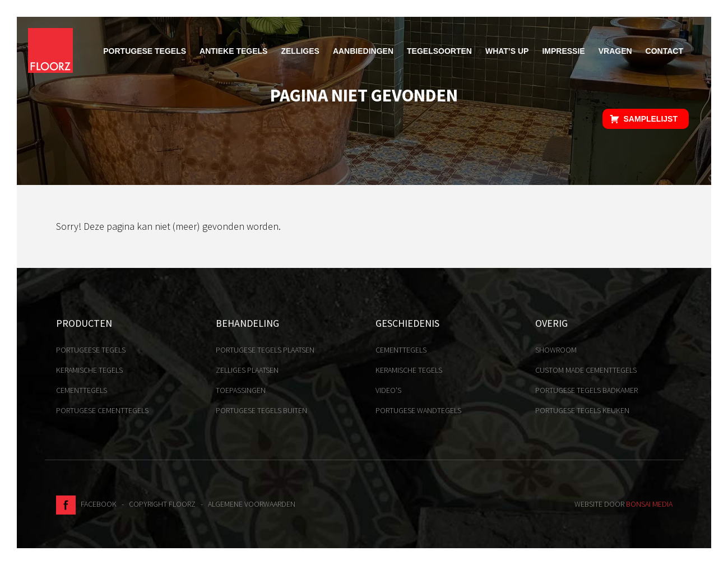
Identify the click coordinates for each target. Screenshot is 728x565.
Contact (664, 51)
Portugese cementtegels (102, 410)
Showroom (556, 350)
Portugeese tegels (91, 350)
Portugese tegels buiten (261, 410)
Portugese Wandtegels (418, 410)
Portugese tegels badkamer (586, 390)
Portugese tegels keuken (582, 410)
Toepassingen (241, 390)
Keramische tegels (89, 370)
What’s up (507, 51)
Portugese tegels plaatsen (265, 350)
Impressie (563, 51)
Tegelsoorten (439, 51)
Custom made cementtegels (586, 370)
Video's (388, 390)
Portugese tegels (145, 51)
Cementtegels (82, 390)
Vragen (615, 51)
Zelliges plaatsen (247, 370)
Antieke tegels (233, 51)
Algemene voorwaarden (252, 504)
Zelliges (300, 51)
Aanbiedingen (363, 51)
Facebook (86, 504)
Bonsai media (649, 504)
